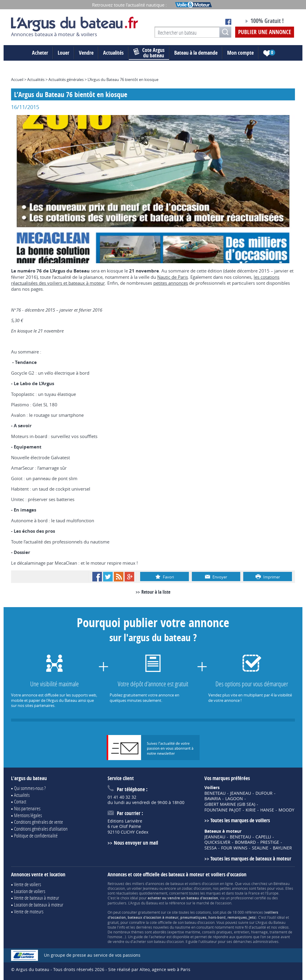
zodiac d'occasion (196, 888)
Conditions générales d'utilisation (41, 829)
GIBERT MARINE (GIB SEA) (230, 804)
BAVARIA (213, 799)
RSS (119, 577)
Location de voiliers (30, 891)
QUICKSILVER (217, 842)
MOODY (286, 810)
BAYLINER (282, 848)
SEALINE (260, 848)
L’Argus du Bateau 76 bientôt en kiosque (123, 79)
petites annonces (171, 283)
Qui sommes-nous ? (30, 788)
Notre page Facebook (228, 22)
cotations (203, 912)
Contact (20, 801)
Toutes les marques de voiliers (240, 820)
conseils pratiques (217, 932)
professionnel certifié (248, 898)
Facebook (97, 577)
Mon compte (240, 53)
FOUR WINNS (234, 848)
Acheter (40, 53)
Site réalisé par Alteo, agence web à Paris (149, 969)
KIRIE (251, 810)
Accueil (17, 79)
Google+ (129, 577)
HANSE (267, 810)
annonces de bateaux (166, 883)
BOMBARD (245, 842)
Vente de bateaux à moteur (37, 898)
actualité (259, 927)
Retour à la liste (156, 592)
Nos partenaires (27, 808)
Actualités (113, 53)
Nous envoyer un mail (136, 843)
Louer (64, 53)
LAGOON (234, 799)
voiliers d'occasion (204, 883)
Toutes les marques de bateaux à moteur (251, 859)
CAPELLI (263, 837)
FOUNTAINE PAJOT (223, 810)
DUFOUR (264, 793)
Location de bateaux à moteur (39, 905)
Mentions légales (28, 815)
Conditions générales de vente (39, 822)
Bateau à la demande (196, 53)
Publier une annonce (265, 32)
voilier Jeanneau (145, 888)
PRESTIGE (270, 842)
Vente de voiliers (27, 884)
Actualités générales (66, 79)
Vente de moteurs (29, 911)
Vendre (86, 53)
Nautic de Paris (173, 277)
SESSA (211, 848)
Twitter (108, 577)
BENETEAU (215, 793)
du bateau (149, 53)
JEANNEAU (241, 793)
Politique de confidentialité (36, 836)
